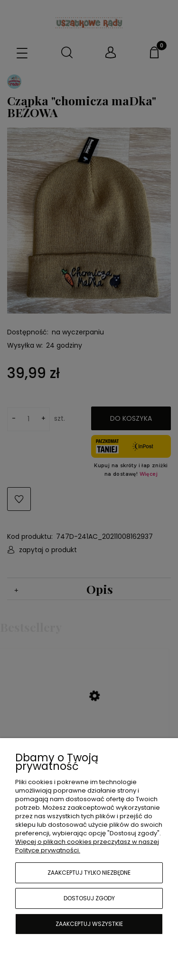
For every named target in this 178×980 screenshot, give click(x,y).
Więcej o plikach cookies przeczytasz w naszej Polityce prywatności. (87, 846)
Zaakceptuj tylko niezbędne (89, 873)
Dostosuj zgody (89, 898)
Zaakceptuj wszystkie (89, 924)
